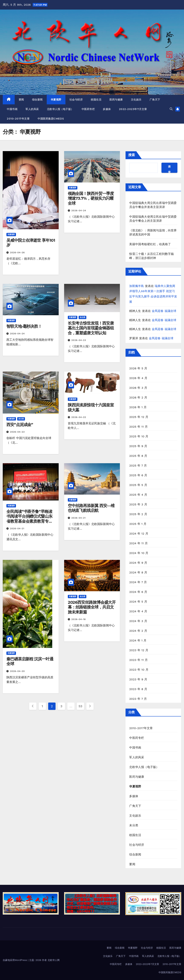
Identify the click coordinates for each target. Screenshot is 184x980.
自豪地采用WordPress (15, 960)
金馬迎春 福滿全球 (164, 311)
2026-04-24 (79, 211)
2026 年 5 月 (138, 368)
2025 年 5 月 (138, 485)
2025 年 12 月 (139, 417)
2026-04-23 (79, 340)
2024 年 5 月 (138, 602)
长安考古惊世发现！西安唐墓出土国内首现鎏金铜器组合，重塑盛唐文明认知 (91, 328)
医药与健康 (116, 100)
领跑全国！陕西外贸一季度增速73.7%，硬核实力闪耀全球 (91, 198)
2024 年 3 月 (138, 621)
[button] (171, 109)
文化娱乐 (136, 100)
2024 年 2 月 (138, 631)
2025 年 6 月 (138, 475)
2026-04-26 (17, 253)
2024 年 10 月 (139, 553)
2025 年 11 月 (138, 427)
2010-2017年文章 (18, 119)
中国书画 (12, 109)
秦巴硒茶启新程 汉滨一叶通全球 (30, 661)
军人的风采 (32, 109)
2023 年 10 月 (139, 670)
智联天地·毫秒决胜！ (24, 326)
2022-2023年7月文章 (133, 109)
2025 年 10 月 (139, 436)
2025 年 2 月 (138, 514)
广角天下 (155, 100)
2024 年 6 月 (138, 592)
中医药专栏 (88, 109)
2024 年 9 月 (138, 563)
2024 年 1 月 (138, 640)
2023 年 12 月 (139, 650)
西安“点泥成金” (20, 425)
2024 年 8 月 (138, 572)
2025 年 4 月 (138, 495)
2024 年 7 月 (138, 582)
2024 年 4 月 (138, 611)
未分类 (82, 317)
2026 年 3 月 (138, 388)
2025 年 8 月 (138, 456)
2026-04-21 (17, 529)
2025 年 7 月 (138, 466)
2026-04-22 (79, 417)
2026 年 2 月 (138, 397)
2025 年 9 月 (138, 446)
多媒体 (107, 109)
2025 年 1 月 (138, 524)
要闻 (21, 100)
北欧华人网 (54, 960)
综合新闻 (37, 100)
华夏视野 (56, 100)
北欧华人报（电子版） (60, 109)
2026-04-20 (17, 671)
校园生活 (96, 100)
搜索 (132, 155)
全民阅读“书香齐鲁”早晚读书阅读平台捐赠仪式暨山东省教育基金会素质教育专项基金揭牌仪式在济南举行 (29, 519)
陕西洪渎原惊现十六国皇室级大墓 (91, 407)
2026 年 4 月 (138, 378)
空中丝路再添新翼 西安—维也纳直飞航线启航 (91, 508)
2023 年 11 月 (138, 660)
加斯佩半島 (137, 286)
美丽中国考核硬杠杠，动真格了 (150, 244)
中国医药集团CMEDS (51, 119)
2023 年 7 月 (138, 699)
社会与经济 (76, 100)
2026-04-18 (79, 619)
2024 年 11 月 (138, 543)
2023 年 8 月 (138, 689)
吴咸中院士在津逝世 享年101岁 (31, 243)
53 (80, 706)
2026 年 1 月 (138, 407)
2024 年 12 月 (139, 534)
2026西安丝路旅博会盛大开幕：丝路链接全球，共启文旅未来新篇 (92, 607)
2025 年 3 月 (138, 504)
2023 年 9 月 (138, 679)
